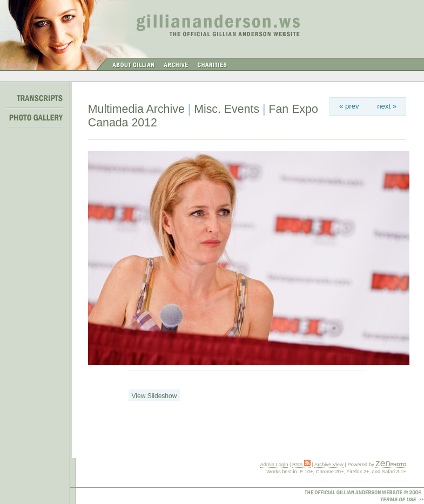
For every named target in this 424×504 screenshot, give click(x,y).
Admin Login (274, 465)
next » (387, 106)
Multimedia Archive (136, 109)
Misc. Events (227, 109)
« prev (349, 106)
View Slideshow (154, 396)
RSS (301, 465)
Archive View (329, 465)
